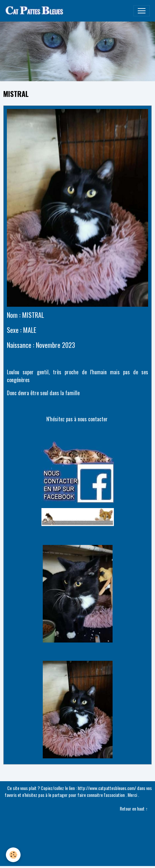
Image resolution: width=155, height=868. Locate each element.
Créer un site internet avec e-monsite (77, 831)
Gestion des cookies (78, 859)
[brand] (36, 11)
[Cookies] (13, 855)
